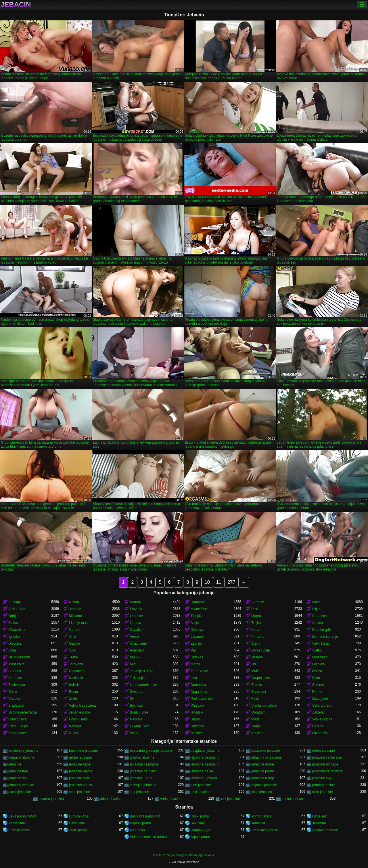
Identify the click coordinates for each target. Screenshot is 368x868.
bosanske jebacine (266, 751)
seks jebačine (79, 792)
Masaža (197, 733)
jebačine (15, 764)
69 (132, 699)
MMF (255, 671)
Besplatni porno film (145, 816)
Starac (196, 719)
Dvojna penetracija (23, 712)
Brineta (135, 602)
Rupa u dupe (18, 726)
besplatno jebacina (205, 751)
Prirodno (258, 637)
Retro (13, 692)
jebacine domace (325, 764)
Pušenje (15, 602)
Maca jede (320, 699)
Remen (318, 692)
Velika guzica (322, 719)
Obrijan (14, 616)
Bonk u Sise (139, 712)
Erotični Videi (79, 816)
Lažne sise (320, 733)
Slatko (317, 650)
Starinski (319, 685)
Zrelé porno (78, 830)
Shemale (15, 678)
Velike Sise (17, 609)
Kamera (75, 726)
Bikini (134, 733)
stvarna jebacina (51, 799)
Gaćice (74, 643)
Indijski (74, 685)
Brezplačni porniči (265, 830)
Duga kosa (199, 692)
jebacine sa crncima (327, 771)
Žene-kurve (199, 671)
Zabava (318, 712)
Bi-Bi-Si (136, 657)
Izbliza (317, 671)
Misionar (75, 616)
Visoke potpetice (264, 705)
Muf (133, 664)
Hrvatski (197, 712)
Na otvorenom (19, 657)
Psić (255, 609)
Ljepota (136, 623)
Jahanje (75, 609)
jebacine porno (263, 771)
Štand (256, 643)
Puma (73, 733)
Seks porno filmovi (22, 816)
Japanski (197, 637)
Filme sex (320, 816)
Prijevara (197, 705)
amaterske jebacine (23, 751)
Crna (12, 650)
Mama (256, 616)
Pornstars (137, 650)
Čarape (75, 630)
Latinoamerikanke (144, 685)
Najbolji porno (140, 823)
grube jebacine (80, 757)
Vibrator (14, 699)
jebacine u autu (142, 778)
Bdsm (73, 692)
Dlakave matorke (325, 830)
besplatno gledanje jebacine (151, 751)
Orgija (256, 726)
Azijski (195, 623)
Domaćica (198, 685)
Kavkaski (76, 678)
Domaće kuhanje (325, 637)
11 (219, 582)
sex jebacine (140, 792)
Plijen (316, 609)
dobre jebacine (324, 751)
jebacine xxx (322, 778)
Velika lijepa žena (82, 705)
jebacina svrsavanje (266, 757)
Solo (72, 650)
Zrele (73, 699)
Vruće (134, 637)
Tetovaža (76, 664)
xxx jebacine (231, 799)
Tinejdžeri (198, 616)
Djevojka (15, 643)
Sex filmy (198, 823)
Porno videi (17, 823)
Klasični (257, 733)
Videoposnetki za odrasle (149, 837)
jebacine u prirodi (204, 778)
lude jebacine (201, 785)
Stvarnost (259, 692)
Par (193, 650)
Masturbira (17, 664)
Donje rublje (260, 650)
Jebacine (258, 823)
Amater (318, 623)
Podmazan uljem (203, 699)
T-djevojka (138, 678)
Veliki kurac (321, 643)
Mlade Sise (199, 609)
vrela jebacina (171, 799)
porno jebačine (324, 785)
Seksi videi (77, 823)
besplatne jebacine (83, 751)
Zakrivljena (17, 685)
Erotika (257, 685)
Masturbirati (17, 630)
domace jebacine (21, 757)
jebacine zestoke (21, 785)
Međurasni (320, 657)
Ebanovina (77, 671)
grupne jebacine (142, 757)
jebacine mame (81, 771)
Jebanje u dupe (142, 671)
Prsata (74, 602)
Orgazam (258, 712)
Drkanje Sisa (140, 726)
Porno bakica (261, 816)
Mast (255, 719)
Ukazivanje (138, 643)
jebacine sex (18, 778)
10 (207, 582)
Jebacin (16, 5)
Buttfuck (257, 602)
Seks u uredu (322, 705)
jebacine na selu (203, 771)
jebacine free (18, 771)
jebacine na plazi (143, 771)
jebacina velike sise (327, 757)
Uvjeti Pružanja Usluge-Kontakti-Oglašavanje (184, 855)
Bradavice (16, 705)
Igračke (14, 637)
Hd (253, 664)
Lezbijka (319, 664)
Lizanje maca (79, 623)
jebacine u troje (263, 778)
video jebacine (111, 799)
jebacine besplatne (144, 764)
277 (231, 582)
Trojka (256, 623)
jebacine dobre (263, 764)
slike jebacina (262, 792)
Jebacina (319, 823)
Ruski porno (200, 816)
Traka (73, 657)
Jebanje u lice (79, 712)
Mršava (257, 657)
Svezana (137, 692)
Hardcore (198, 602)
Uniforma (198, 726)
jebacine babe (80, 764)
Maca (316, 602)
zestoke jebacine (295, 799)
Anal (72, 637)
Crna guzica (18, 719)
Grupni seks (260, 678)
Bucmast (137, 705)
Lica (194, 678)
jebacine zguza (80, 785)
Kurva (256, 630)
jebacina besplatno (205, 757)
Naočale (136, 719)
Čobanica (320, 616)
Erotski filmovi (19, 830)
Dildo (316, 678)
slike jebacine (323, 792)
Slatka (13, 623)
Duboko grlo (322, 630)
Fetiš (255, 699)
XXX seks (137, 830)
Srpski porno (200, 837)
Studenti (15, 671)
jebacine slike (79, 778)
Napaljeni (137, 630)
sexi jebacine (201, 792)
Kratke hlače (18, 733)
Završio (196, 643)
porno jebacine (20, 792)
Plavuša (136, 609)
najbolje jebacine (264, 785)
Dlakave (197, 630)
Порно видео (201, 830)
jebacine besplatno (205, 764)
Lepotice (136, 616)
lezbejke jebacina (143, 785)
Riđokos (197, 657)
